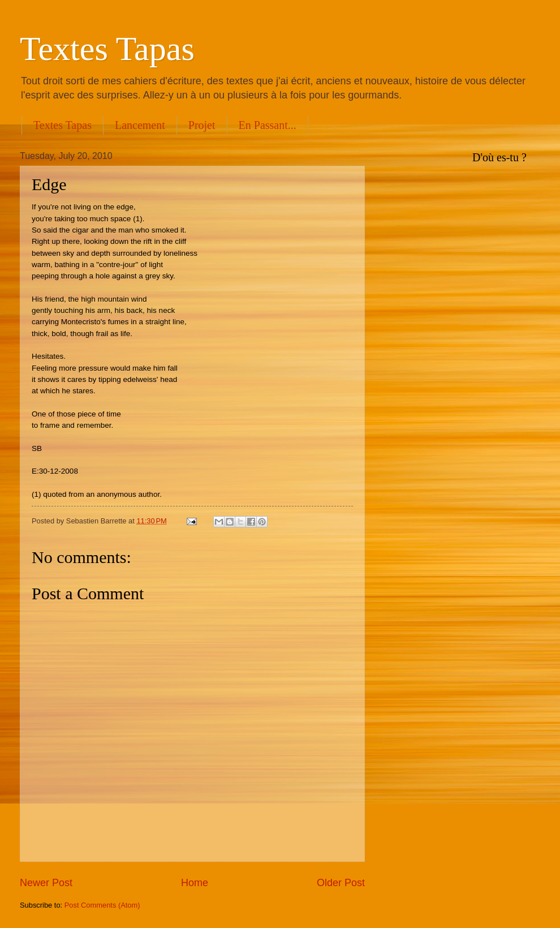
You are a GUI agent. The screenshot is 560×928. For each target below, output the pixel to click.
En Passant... (268, 125)
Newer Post (46, 883)
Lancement (140, 125)
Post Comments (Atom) (102, 905)
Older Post (341, 883)
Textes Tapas (107, 49)
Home (195, 883)
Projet (202, 125)
